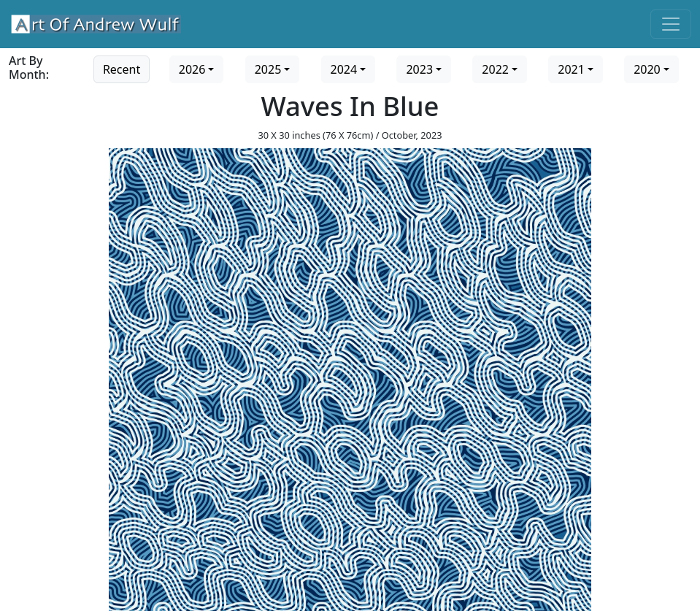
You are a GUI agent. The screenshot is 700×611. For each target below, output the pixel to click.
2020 (647, 69)
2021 (571, 69)
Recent (122, 69)
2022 (495, 69)
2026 (192, 69)
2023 (419, 69)
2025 (268, 69)
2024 (344, 69)
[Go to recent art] (122, 68)
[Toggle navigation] (671, 24)
